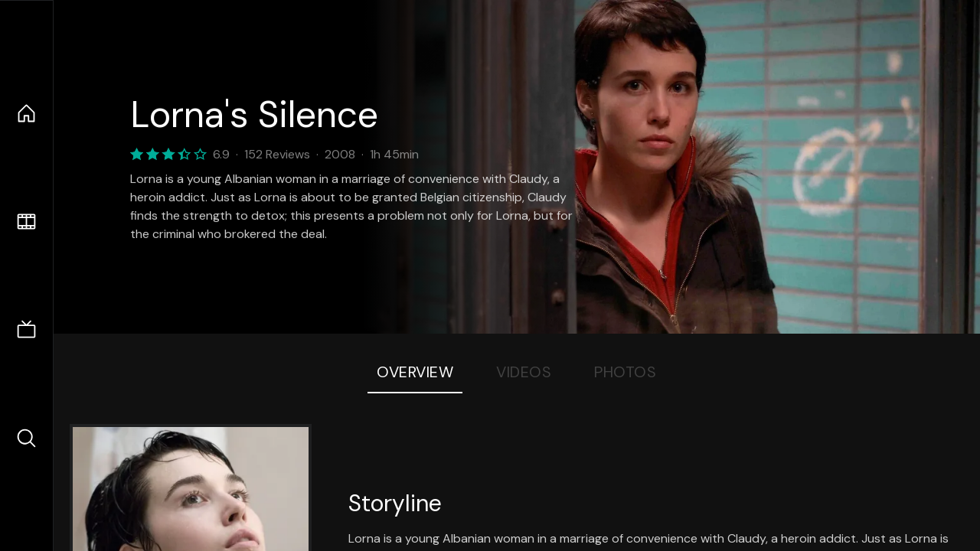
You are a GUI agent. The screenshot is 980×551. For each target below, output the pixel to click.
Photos (625, 372)
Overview (415, 372)
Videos (524, 372)
